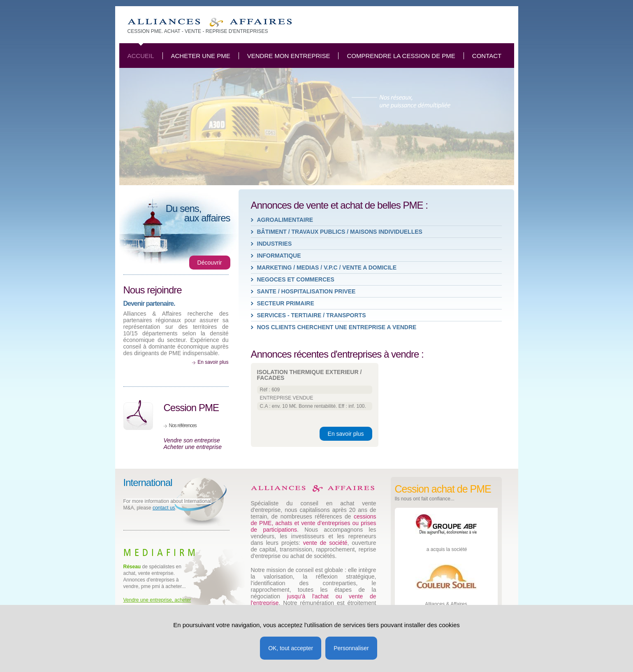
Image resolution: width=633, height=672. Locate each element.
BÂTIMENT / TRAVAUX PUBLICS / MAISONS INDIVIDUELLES (340, 232)
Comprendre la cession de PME (401, 56)
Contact (487, 56)
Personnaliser (351, 648)
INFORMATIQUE (279, 256)
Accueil (141, 56)
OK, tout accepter (291, 648)
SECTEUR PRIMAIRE (286, 303)
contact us (164, 508)
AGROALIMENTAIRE (285, 220)
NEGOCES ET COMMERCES (296, 279)
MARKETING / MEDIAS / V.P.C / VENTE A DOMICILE (327, 267)
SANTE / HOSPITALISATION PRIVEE (306, 291)
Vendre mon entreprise (289, 56)
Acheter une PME (201, 56)
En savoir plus (213, 362)
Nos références (183, 426)
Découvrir (210, 263)
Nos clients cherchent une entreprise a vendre (337, 327)
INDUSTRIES (275, 244)
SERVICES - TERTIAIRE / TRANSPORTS (312, 315)
